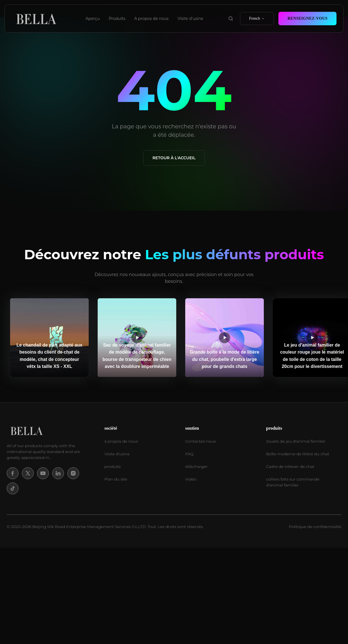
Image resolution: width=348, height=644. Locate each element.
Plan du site (116, 479)
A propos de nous (151, 19)
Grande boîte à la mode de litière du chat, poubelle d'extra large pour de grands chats (224, 359)
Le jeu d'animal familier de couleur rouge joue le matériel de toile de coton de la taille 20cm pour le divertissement (312, 356)
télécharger (196, 466)
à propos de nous (121, 441)
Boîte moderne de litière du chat (298, 454)
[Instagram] (73, 473)
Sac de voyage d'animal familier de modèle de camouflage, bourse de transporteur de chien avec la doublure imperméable (137, 356)
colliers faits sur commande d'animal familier (293, 482)
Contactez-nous (201, 441)
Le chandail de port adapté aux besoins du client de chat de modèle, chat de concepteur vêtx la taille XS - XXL (50, 356)
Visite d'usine (191, 19)
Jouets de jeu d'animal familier (296, 441)
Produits (117, 19)
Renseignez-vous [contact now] (307, 18)
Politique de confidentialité (315, 527)
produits (113, 466)
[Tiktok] (13, 488)
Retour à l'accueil (174, 158)
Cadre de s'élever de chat (290, 466)
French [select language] (257, 18)
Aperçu (93, 19)
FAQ (189, 454)
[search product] (231, 19)
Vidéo (191, 479)
